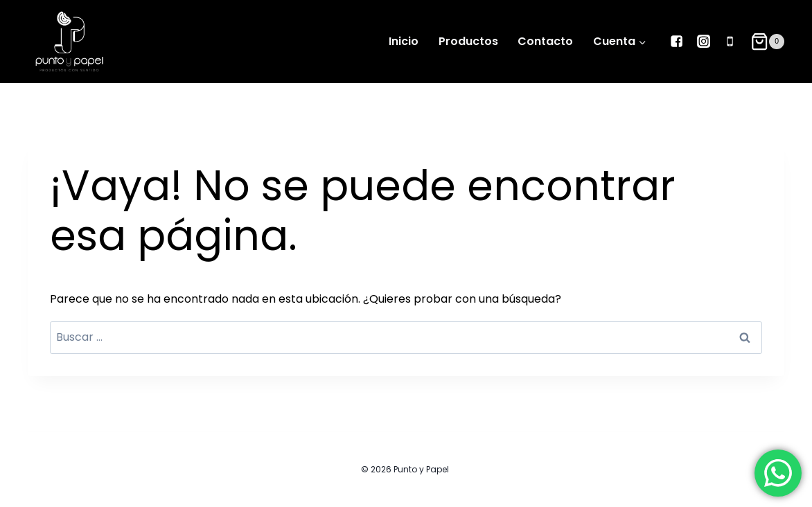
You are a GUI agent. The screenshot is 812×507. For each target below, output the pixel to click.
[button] (642, 42)
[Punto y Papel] (69, 42)
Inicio (404, 41)
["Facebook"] (677, 42)
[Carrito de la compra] (767, 42)
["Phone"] (730, 42)
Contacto (545, 41)
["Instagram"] (703, 42)
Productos (468, 41)
